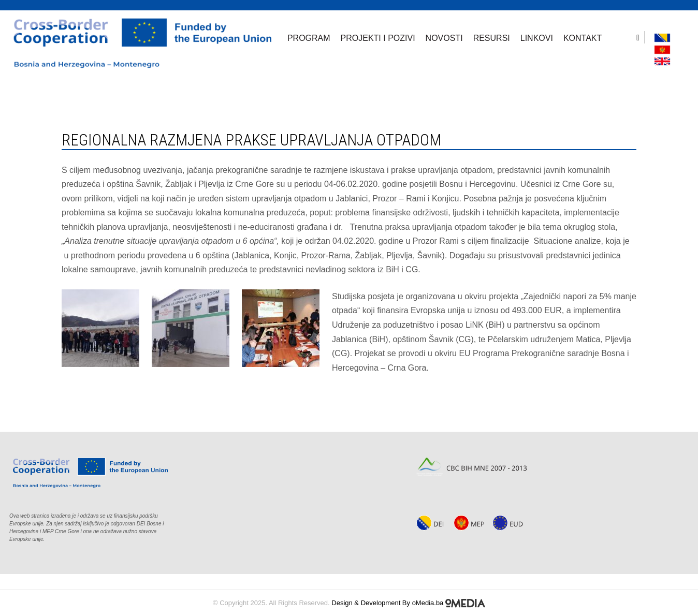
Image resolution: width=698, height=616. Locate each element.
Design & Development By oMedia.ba (408, 603)
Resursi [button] (492, 38)
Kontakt (583, 38)
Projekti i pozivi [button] (378, 38)
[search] (641, 37)
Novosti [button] (444, 38)
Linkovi (537, 38)
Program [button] (309, 38)
